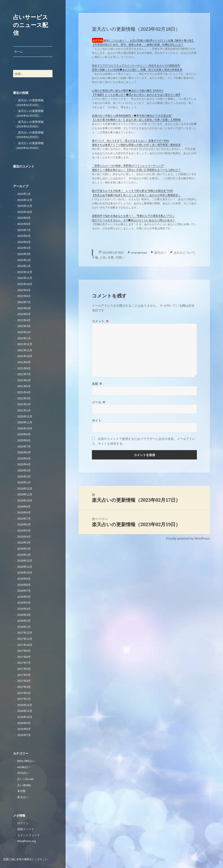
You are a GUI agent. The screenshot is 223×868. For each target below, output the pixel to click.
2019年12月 (25, 489)
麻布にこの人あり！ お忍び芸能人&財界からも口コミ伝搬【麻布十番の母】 (149, 41)
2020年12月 (25, 416)
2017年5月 (24, 675)
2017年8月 (24, 657)
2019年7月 (24, 519)
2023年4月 (24, 248)
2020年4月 (24, 464)
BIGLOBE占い (26, 761)
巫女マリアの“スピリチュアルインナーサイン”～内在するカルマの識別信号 (136, 66)
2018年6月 (24, 597)
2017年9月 (24, 651)
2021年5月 (24, 386)
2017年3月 (24, 687)
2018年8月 (24, 585)
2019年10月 (25, 501)
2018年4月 (24, 609)
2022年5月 (24, 314)
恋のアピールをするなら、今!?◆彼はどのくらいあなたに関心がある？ (133, 220)
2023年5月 (24, 242)
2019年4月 (24, 537)
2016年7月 (24, 735)
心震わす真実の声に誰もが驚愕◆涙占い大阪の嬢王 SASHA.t (128, 91)
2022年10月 (25, 284)
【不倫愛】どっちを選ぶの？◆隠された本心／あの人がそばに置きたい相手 (136, 95)
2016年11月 (25, 711)
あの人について (184, 252)
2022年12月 (25, 272)
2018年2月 (24, 621)
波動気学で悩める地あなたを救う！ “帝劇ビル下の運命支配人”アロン (133, 216)
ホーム (18, 52)
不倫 (95, 257)
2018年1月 (24, 627)
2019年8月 (24, 513)
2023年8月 (24, 224)
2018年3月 (24, 615)
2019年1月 (24, 555)
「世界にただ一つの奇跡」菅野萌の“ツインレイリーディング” (128, 166)
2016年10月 (25, 717)
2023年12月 (25, 200)
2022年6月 (24, 308)
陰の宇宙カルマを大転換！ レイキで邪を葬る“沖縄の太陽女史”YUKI (132, 191)
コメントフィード (29, 835)
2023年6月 (24, 236)
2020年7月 (24, 447)
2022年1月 (24, 338)
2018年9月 (24, 579)
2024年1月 (24, 194)
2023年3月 (24, 254)
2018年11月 (25, 567)
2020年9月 (24, 434)
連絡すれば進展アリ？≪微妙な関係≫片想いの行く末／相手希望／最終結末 (136, 145)
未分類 (21, 791)
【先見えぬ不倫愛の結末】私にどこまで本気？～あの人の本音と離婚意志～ (136, 195)
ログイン (23, 823)
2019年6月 (24, 524)
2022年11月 (25, 278)
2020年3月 (24, 470)
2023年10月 (25, 212)
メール (99, 402)
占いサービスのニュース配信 (30, 25)
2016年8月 (24, 729)
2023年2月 (24, 260)
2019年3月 (24, 543)
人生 (103, 257)
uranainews (139, 252)
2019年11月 (25, 494)
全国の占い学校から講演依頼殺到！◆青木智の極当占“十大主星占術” (132, 116)
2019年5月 (24, 531)
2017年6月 (24, 669)
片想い (120, 257)
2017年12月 (25, 633)
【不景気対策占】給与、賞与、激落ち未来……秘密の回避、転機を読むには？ (138, 45)
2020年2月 (24, 477)
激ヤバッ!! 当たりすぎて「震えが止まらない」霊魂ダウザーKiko (130, 141)
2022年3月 (24, 326)
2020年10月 (25, 428)
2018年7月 (24, 591)
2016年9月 (24, 723)
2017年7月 (24, 663)
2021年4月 (24, 392)
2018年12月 (25, 561)
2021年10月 (25, 356)
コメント (100, 321)
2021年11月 (25, 350)
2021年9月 (24, 362)
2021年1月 (24, 410)
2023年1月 (24, 266)
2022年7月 (24, 302)
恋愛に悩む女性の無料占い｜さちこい (25, 859)
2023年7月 (24, 230)
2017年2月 (24, 693)
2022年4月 (24, 320)
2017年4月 (24, 681)
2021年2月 (24, 404)
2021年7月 (24, 374)
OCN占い (23, 773)
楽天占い (23, 797)
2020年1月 (24, 482)
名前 (97, 384)
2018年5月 (24, 603)
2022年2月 (24, 332)
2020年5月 (24, 458)
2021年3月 (24, 398)
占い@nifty (24, 785)
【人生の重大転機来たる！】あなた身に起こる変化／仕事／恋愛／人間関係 (136, 120)
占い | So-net (25, 779)
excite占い (24, 767)
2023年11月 (25, 206)
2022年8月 (24, 296)
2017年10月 (25, 645)
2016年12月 (25, 705)
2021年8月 (24, 368)
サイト (97, 420)
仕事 (111, 257)
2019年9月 (24, 507)
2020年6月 (24, 452)
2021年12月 (25, 344)
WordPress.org (26, 841)
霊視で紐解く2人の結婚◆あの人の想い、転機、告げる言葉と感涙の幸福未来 (137, 70)
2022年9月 (24, 290)
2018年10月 (25, 573)
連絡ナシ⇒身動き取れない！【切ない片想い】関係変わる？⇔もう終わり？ (136, 170)
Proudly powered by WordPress (188, 539)
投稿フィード (26, 829)
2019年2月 (24, 549)
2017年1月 (24, 699)
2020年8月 (24, 440)
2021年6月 (24, 380)
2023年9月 (24, 218)
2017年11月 (25, 639)
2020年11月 (25, 422)
